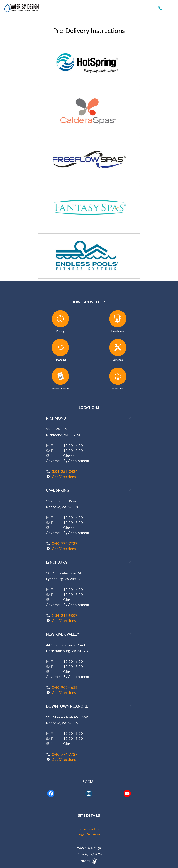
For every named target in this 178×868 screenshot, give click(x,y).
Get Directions (64, 477)
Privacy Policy (89, 829)
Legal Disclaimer (89, 834)
